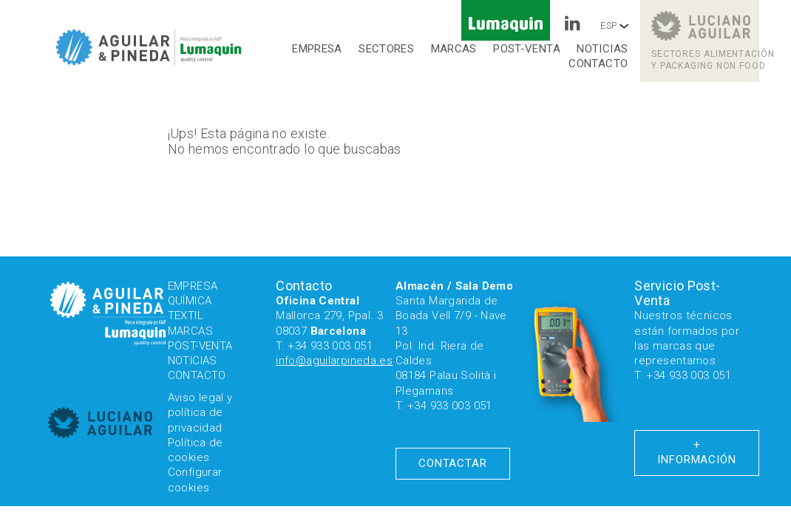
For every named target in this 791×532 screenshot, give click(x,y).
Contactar (453, 463)
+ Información (696, 452)
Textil (186, 316)
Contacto (598, 64)
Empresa (317, 49)
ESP (615, 26)
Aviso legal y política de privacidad (200, 413)
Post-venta (527, 49)
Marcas (454, 49)
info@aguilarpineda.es (334, 361)
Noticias (602, 49)
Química (190, 301)
